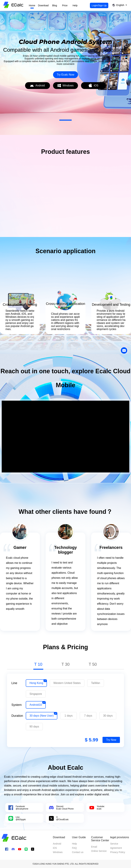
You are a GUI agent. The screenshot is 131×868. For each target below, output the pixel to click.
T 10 (38, 664)
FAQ (74, 848)
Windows (58, 852)
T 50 (93, 664)
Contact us (78, 852)
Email (94, 847)
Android (57, 844)
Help (75, 5)
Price (65, 5)
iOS (55, 848)
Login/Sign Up (99, 5)
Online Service (99, 851)
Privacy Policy (118, 852)
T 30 (65, 664)
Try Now (111, 740)
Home (32, 5)
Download (43, 5)
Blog (55, 5)
